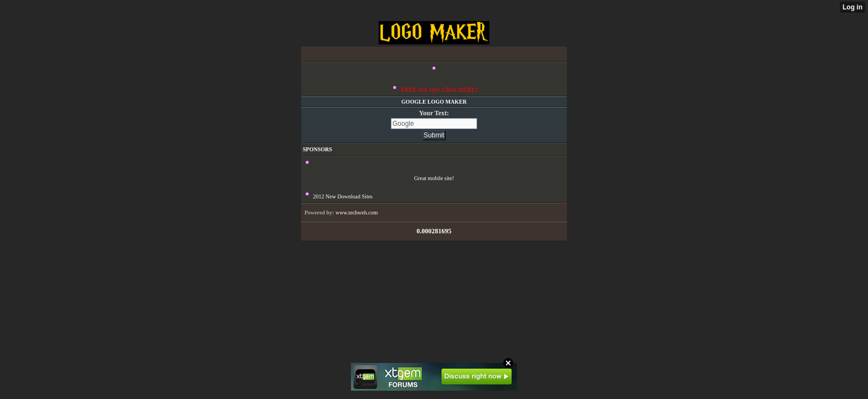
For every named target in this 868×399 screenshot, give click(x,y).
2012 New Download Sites (343, 196)
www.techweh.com (357, 213)
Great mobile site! (434, 178)
